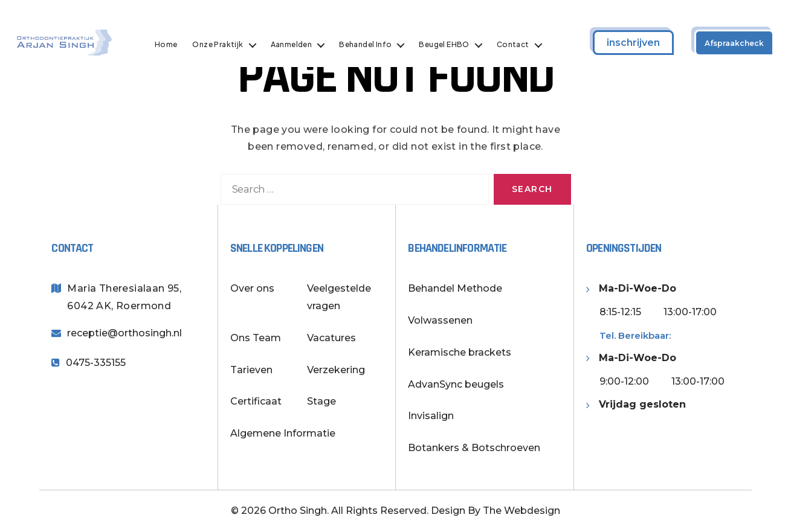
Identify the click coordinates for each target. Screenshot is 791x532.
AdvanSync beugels (456, 384)
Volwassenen (440, 320)
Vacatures (331, 338)
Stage (321, 401)
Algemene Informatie (283, 433)
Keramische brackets (460, 352)
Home (169, 45)
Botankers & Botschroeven (474, 448)
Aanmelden (295, 45)
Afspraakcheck (734, 43)
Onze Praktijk (221, 45)
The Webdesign (521, 511)
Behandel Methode (455, 288)
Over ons (252, 288)
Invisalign (431, 416)
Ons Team (256, 338)
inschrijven (633, 43)
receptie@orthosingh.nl (124, 333)
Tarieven (251, 370)
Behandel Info (368, 45)
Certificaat (256, 401)
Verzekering (336, 370)
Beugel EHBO (447, 45)
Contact (516, 45)
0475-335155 (96, 363)
